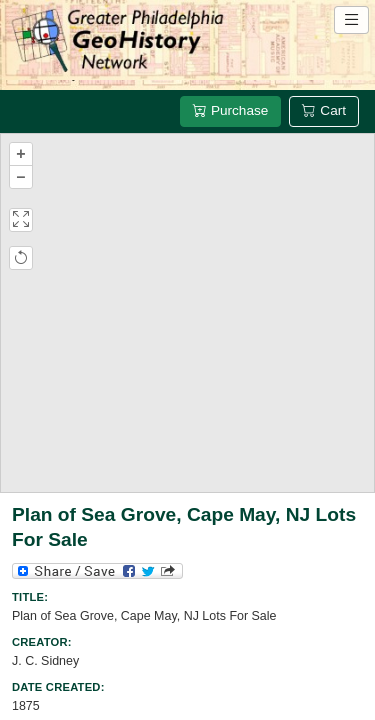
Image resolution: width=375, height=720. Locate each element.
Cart (324, 110)
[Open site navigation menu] (351, 20)
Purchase (230, 110)
